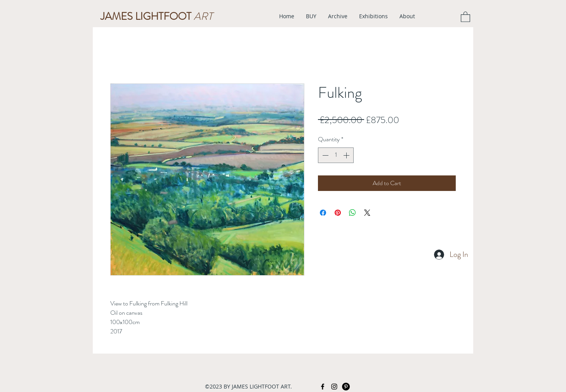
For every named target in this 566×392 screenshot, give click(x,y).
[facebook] (323, 387)
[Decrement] (325, 155)
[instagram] (334, 387)
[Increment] (347, 155)
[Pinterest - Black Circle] (346, 387)
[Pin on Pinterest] (338, 213)
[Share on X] (367, 213)
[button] (465, 16)
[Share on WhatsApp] (352, 213)
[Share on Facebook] (323, 213)
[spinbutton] (336, 155)
